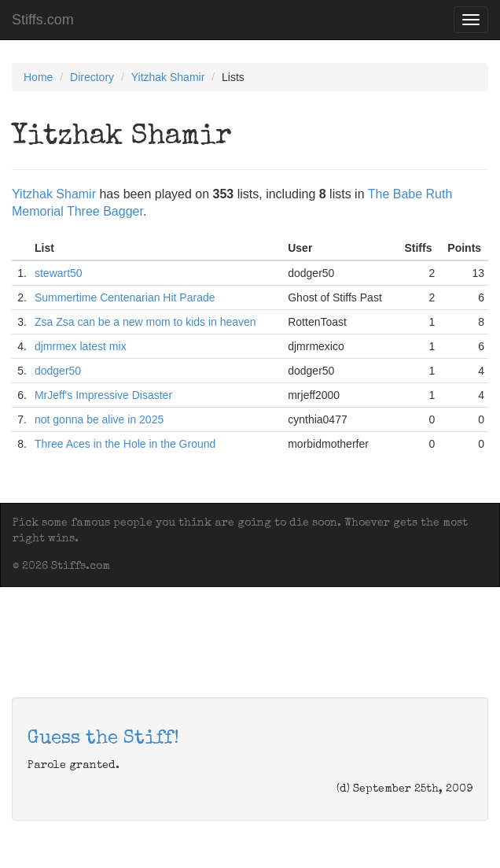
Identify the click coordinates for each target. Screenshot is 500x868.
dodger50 (58, 371)
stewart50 (59, 273)
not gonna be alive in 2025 (99, 419)
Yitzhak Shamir (168, 77)
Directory (92, 77)
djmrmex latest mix (81, 346)
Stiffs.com (43, 20)
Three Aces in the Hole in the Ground (125, 444)
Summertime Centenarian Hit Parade (125, 297)
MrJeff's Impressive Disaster (103, 395)
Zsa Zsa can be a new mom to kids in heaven (145, 322)
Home (38, 77)
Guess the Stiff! (103, 739)
